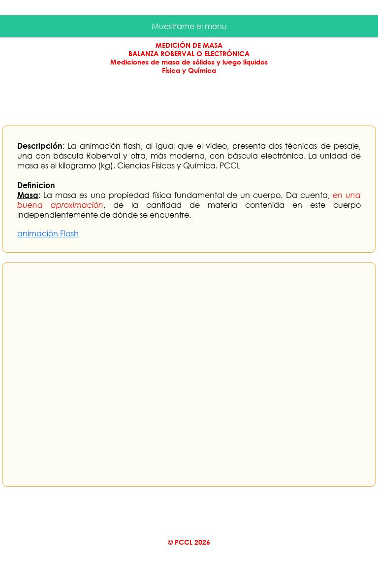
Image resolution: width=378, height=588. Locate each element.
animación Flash (48, 233)
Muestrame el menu (189, 26)
